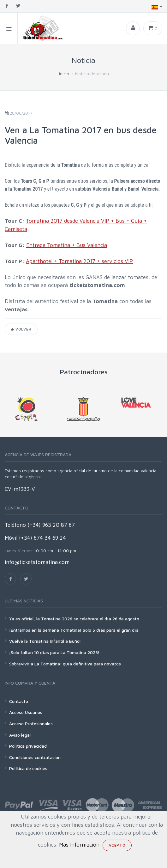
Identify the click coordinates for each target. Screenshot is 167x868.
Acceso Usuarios (26, 712)
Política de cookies (28, 768)
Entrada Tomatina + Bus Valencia (67, 245)
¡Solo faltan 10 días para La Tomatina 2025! (54, 652)
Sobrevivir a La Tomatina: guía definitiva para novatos (65, 664)
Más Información (79, 845)
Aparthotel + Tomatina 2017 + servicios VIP (79, 261)
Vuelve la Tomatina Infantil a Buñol (45, 641)
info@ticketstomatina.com (37, 562)
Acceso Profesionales (31, 724)
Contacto (19, 701)
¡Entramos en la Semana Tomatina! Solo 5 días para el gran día (74, 630)
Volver (21, 329)
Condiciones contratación (35, 757)
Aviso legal (20, 735)
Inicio (64, 74)
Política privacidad (28, 746)
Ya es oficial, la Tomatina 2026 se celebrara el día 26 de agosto (74, 619)
